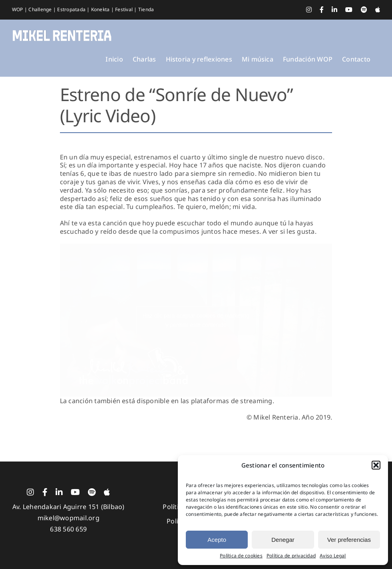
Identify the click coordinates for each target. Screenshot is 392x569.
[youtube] (75, 492)
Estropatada (72, 9)
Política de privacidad (291, 556)
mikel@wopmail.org (69, 518)
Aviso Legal (333, 556)
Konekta (101, 9)
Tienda (146, 9)
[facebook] (45, 492)
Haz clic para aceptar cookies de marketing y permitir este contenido (196, 320)
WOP (18, 9)
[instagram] (30, 492)
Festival (124, 9)
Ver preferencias (349, 540)
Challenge (41, 9)
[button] (376, 465)
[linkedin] (59, 492)
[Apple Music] (107, 492)
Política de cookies (241, 556)
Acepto (217, 540)
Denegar (283, 540)
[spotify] (92, 492)
